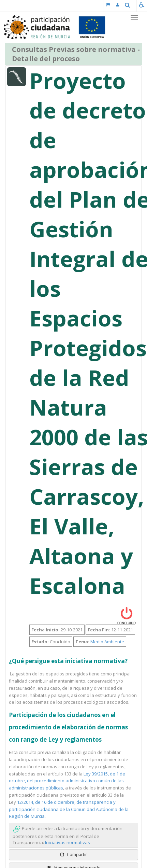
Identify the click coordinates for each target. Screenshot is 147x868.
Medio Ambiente (107, 642)
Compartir (74, 855)
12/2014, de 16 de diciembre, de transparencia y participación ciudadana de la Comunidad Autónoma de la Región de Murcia (69, 809)
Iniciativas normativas (68, 842)
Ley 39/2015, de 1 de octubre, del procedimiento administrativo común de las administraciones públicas (67, 781)
